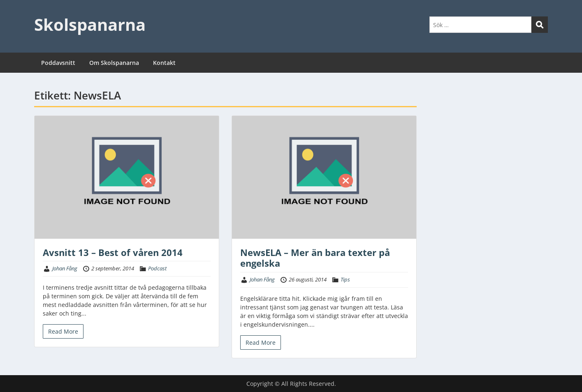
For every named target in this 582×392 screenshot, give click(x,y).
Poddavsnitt (58, 63)
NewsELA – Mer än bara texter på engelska (315, 258)
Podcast (157, 268)
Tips (345, 279)
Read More (63, 331)
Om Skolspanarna (114, 63)
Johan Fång (65, 268)
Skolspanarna (90, 24)
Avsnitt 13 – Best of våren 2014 (113, 252)
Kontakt (164, 63)
